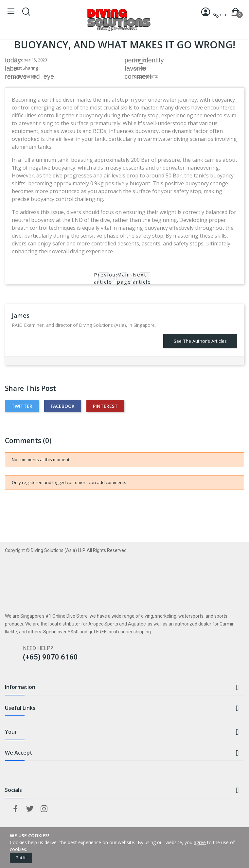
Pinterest (105, 406)
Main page (124, 278)
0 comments (146, 76)
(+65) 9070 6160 (50, 657)
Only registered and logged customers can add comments (69, 482)
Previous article (107, 278)
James (140, 60)
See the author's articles (200, 341)
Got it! (21, 858)
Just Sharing (26, 68)
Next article (142, 278)
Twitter (22, 406)
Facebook (63, 406)
